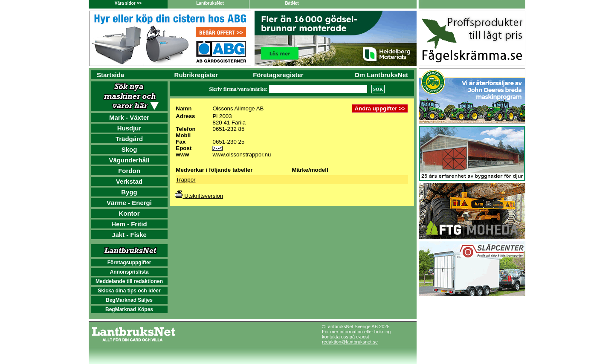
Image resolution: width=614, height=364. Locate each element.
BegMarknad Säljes (129, 300)
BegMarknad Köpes (129, 309)
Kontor (129, 213)
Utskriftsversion (199, 196)
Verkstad (129, 181)
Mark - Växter (129, 117)
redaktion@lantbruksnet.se (350, 342)
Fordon (129, 171)
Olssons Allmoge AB (238, 108)
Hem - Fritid (129, 224)
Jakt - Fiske (129, 235)
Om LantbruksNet (381, 75)
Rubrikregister (196, 75)
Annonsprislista (129, 272)
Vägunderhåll (129, 160)
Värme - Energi (129, 203)
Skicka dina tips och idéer (129, 291)
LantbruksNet (210, 3)
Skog (129, 149)
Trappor (185, 180)
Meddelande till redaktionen (129, 281)
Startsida (110, 75)
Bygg (129, 192)
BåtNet (292, 3)
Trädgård (129, 139)
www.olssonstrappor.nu (242, 155)
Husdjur (129, 128)
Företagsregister (278, 75)
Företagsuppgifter (129, 263)
